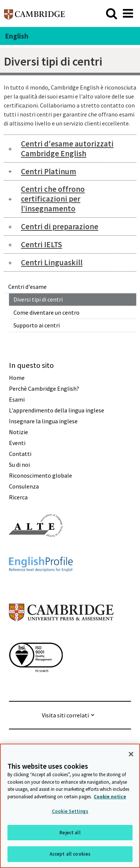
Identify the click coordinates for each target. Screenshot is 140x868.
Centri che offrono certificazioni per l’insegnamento (53, 199)
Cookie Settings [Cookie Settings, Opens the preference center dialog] (70, 811)
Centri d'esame (27, 287)
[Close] (131, 754)
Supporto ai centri (37, 325)
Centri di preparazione (60, 226)
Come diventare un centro (46, 312)
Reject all (70, 833)
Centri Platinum (49, 171)
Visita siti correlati (65, 715)
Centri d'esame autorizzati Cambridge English (67, 149)
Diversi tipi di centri (38, 299)
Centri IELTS (41, 244)
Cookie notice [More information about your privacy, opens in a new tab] (110, 797)
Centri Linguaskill (52, 262)
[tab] (70, 149)
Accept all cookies (70, 854)
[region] (70, 806)
